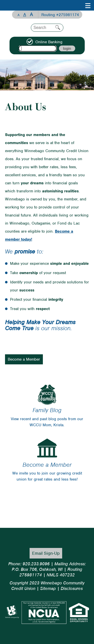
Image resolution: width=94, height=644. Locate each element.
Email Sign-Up (46, 553)
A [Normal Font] (25, 15)
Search (58, 28)
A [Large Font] (31, 14)
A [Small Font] (19, 15)
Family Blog (47, 410)
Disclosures (72, 588)
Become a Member (24, 359)
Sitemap (48, 588)
